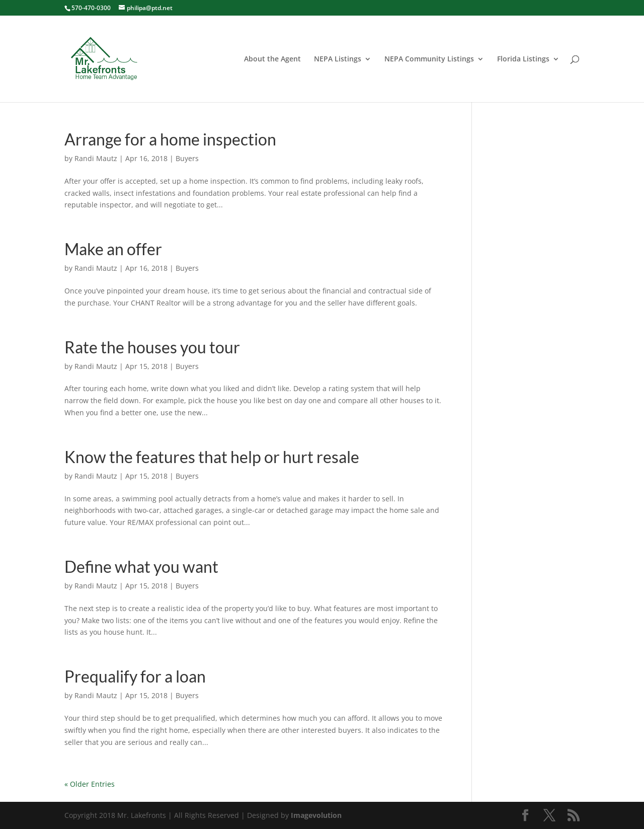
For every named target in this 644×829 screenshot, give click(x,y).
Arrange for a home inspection (170, 139)
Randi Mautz (96, 158)
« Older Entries (90, 784)
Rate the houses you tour (152, 347)
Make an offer (113, 249)
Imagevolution (316, 815)
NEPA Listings (338, 59)
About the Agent (272, 59)
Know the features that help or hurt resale (212, 457)
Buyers (187, 158)
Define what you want (141, 567)
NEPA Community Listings (429, 59)
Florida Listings (523, 59)
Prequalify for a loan (135, 676)
